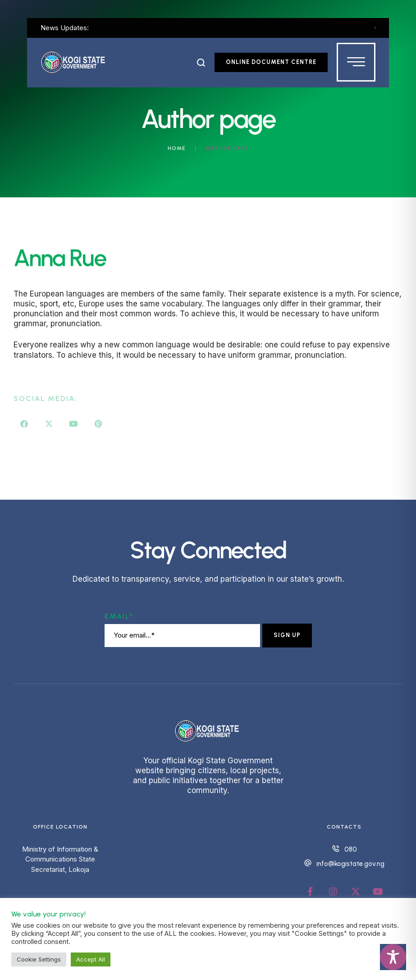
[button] (201, 63)
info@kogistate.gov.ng (350, 864)
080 (351, 849)
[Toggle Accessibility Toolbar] (393, 957)
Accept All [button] (91, 959)
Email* (119, 616)
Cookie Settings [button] (39, 959)
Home (177, 148)
